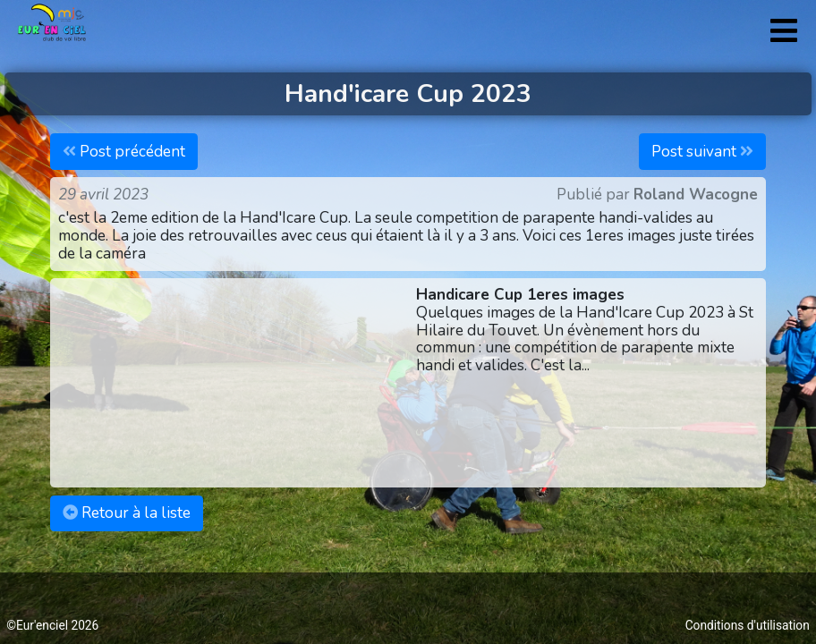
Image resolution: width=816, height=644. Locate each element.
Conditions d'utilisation (748, 625)
